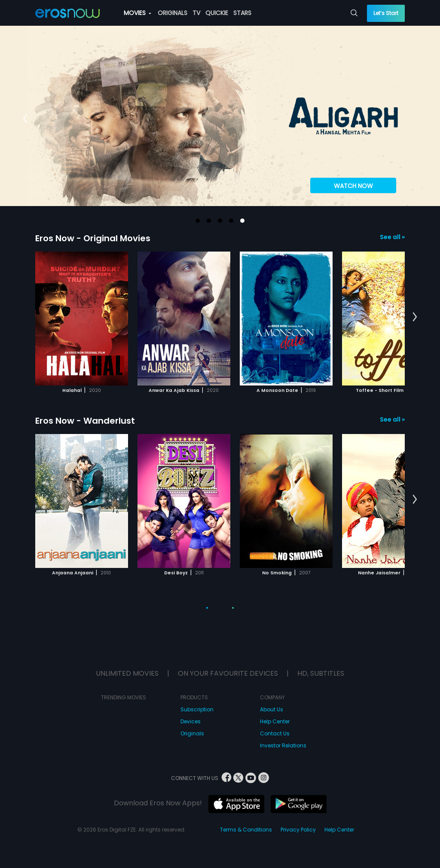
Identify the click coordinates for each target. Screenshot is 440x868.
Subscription (197, 709)
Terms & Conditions (246, 830)
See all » (392, 237)
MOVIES (137, 13)
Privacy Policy (298, 830)
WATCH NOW (353, 186)
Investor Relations (283, 745)
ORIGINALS (173, 13)
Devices (191, 721)
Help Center (275, 721)
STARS (242, 13)
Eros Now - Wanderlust (85, 421)
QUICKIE (217, 13)
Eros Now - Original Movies (93, 238)
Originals (192, 733)
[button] (198, 221)
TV (196, 13)
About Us (272, 709)
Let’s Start (386, 13)
